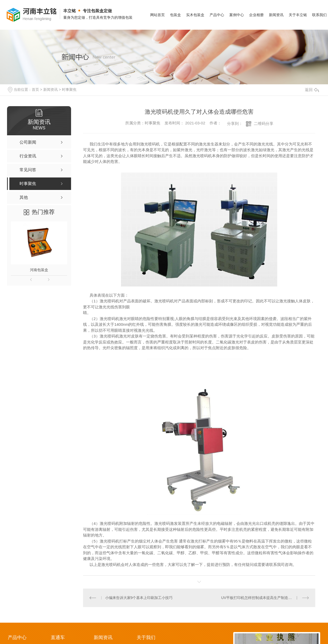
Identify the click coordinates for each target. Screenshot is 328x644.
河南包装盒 (39, 270)
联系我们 (319, 15)
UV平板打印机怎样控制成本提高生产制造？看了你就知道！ (265, 598)
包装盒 (175, 15)
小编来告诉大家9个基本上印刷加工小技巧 (139, 598)
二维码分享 (264, 123)
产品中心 (217, 15)
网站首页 (157, 15)
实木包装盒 (195, 15)
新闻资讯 (276, 15)
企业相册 (256, 15)
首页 (35, 90)
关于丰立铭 (298, 15)
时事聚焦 (69, 90)
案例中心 (237, 15)
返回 (312, 90)
